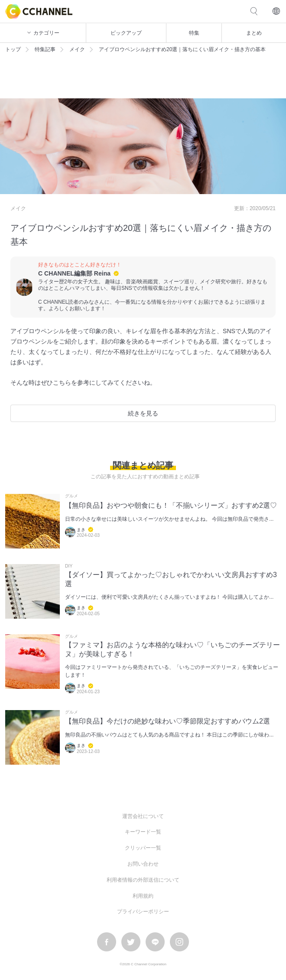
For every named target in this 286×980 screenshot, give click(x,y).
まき (81, 530)
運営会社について (143, 816)
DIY (69, 566)
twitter (131, 942)
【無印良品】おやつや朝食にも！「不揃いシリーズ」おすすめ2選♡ (171, 505)
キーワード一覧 (143, 832)
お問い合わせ (143, 864)
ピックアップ (126, 33)
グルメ (71, 496)
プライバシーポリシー (143, 912)
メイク (77, 49)
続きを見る (143, 413)
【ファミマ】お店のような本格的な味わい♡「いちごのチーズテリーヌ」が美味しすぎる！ (172, 649)
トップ (13, 49)
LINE (155, 942)
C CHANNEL (39, 11)
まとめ (254, 33)
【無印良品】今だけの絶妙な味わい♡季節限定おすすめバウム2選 (167, 721)
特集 (194, 33)
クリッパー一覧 (143, 848)
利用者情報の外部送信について (143, 880)
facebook (107, 942)
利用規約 (143, 896)
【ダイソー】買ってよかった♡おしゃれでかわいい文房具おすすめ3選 (171, 579)
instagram (179, 942)
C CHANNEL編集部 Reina (74, 273)
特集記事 (45, 49)
